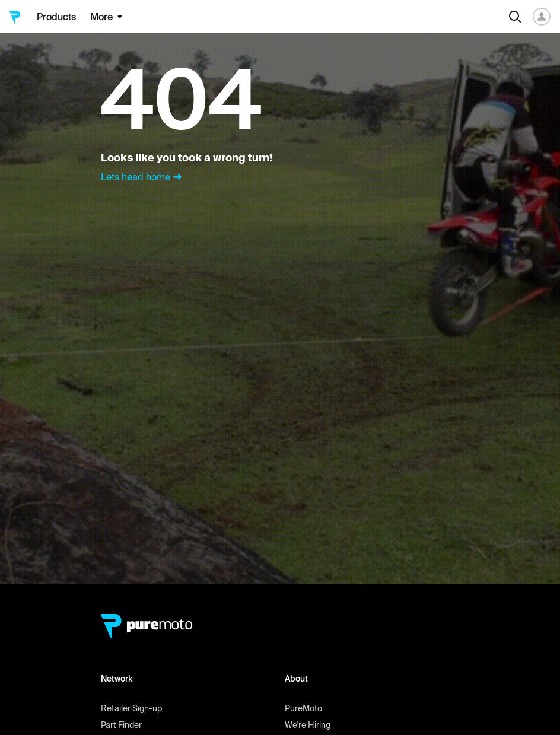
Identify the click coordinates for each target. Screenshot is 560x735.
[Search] (515, 17)
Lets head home (143, 177)
